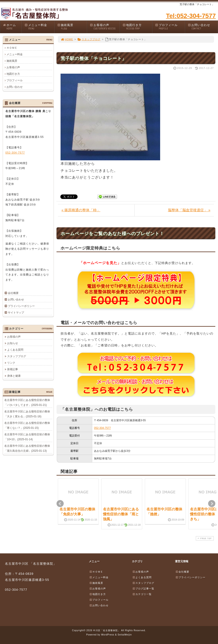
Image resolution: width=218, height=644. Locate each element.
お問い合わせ (203, 27)
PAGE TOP (204, 538)
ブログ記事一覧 (143, 589)
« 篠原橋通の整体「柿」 (81, 210)
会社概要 (13, 293)
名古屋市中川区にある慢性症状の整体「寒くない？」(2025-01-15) (27, 425)
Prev (60, 504)
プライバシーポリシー (21, 306)
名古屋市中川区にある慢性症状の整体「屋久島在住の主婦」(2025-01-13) (27, 448)
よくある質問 (15, 350)
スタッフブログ (89, 39)
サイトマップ (16, 313)
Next (212, 504)
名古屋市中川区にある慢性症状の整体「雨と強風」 (121, 514)
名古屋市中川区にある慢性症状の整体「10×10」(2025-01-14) (27, 437)
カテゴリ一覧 (142, 594)
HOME (67, 39)
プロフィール (170, 27)
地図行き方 (137, 27)
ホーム (12, 27)
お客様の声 (105, 27)
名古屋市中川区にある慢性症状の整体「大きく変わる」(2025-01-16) (27, 414)
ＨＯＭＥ (12, 48)
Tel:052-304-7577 (191, 16)
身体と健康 (14, 376)
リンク (11, 363)
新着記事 (13, 369)
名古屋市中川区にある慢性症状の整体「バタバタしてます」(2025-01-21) (27, 402)
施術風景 (72, 27)
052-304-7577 (102, 428)
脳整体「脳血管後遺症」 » (189, 210)
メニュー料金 (39, 27)
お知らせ (13, 343)
